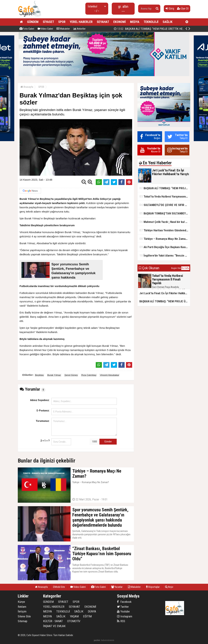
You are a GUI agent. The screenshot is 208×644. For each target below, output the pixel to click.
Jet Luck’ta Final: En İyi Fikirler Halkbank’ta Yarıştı (150, 29)
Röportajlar (153, 587)
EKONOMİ (120, 22)
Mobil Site (59, 587)
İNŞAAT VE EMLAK (54, 626)
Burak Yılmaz (54, 375)
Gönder (108, 442)
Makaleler (63, 29)
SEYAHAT (103, 22)
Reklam (22, 607)
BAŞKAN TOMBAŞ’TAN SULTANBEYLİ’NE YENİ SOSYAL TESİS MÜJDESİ (165, 213)
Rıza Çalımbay (89, 375)
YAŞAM (74, 616)
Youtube (123, 611)
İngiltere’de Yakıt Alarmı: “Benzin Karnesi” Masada (165, 255)
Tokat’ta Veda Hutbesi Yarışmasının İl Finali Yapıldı (165, 196)
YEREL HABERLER (81, 22)
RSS (121, 621)
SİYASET (48, 22)
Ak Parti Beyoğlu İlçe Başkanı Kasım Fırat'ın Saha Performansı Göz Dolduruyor (165, 247)
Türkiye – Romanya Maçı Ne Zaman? (164, 239)
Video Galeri (45, 29)
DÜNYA (92, 611)
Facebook (124, 602)
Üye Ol (183, 8)
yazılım (97, 640)
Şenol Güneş (71, 375)
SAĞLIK (168, 22)
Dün (179, 268)
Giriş (170, 8)
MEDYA (135, 22)
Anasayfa (27, 87)
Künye (21, 602)
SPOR (62, 22)
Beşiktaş (39, 375)
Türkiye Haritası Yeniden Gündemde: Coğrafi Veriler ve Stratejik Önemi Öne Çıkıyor (165, 230)
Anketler (79, 29)
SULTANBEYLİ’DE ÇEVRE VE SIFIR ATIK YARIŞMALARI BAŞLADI (165, 205)
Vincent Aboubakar (110, 375)
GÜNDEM (33, 22)
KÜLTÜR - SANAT (53, 621)
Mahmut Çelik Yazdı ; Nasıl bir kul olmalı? (165, 222)
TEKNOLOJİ (151, 22)
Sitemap (23, 621)
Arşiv (169, 587)
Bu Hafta (185, 268)
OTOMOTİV (74, 621)
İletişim (22, 611)
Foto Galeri (27, 29)
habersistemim (108, 640)
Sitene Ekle (24, 616)
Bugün (174, 268)
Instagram (125, 616)
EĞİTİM (87, 616)
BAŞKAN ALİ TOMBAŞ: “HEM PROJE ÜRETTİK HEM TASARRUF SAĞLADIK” (165, 188)
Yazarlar (117, 587)
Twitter (123, 607)
